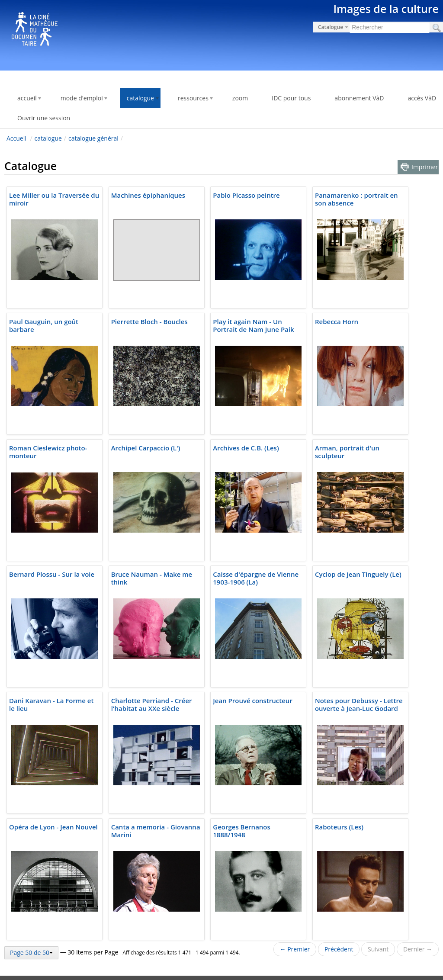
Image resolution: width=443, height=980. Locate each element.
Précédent (339, 949)
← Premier (295, 949)
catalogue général (93, 138)
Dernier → (418, 949)
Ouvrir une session (44, 118)
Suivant (378, 949)
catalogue (48, 138)
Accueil (16, 138)
